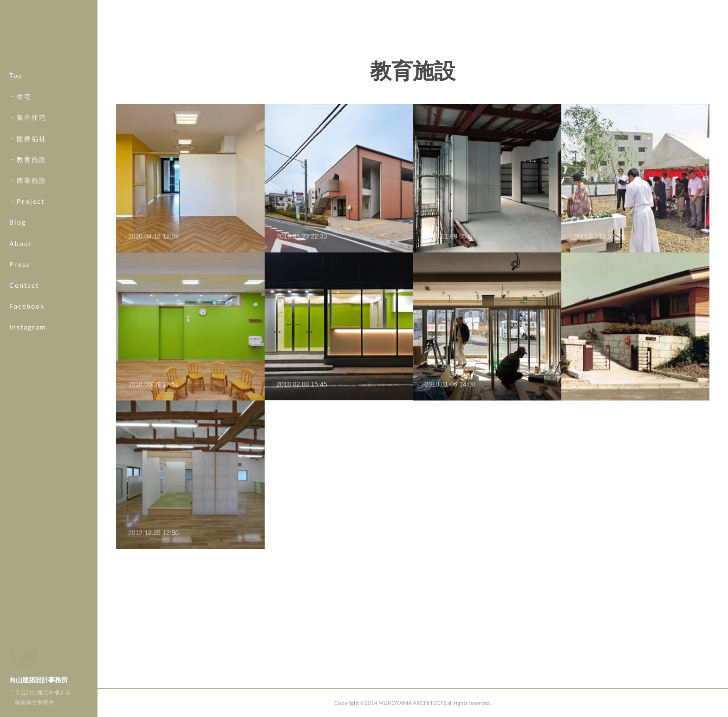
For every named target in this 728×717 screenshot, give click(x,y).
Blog (18, 222)
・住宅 (20, 96)
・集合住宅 (28, 117)
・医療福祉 (28, 139)
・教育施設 (28, 159)
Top (16, 75)
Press (19, 264)
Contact (24, 285)
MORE (21, 306)
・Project (27, 201)
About (21, 243)
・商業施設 (28, 180)
